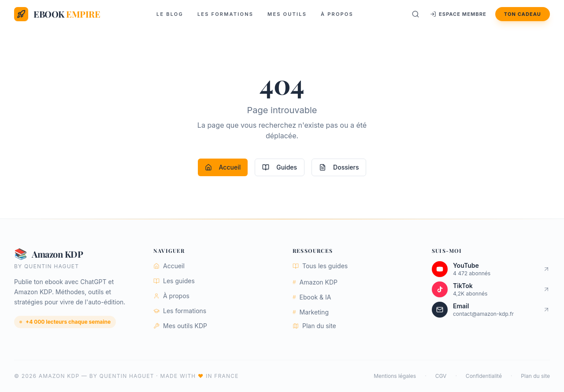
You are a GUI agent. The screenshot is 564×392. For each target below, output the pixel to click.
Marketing (311, 312)
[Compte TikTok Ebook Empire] (491, 289)
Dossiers (339, 167)
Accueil (223, 167)
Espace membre (458, 14)
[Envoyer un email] (491, 310)
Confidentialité (484, 376)
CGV (441, 376)
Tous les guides (320, 266)
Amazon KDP (315, 282)
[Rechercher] (416, 14)
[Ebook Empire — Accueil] (57, 14)
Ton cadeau (523, 14)
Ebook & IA (312, 297)
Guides (280, 167)
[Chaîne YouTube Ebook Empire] (491, 269)
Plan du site (314, 326)
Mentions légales (395, 376)
